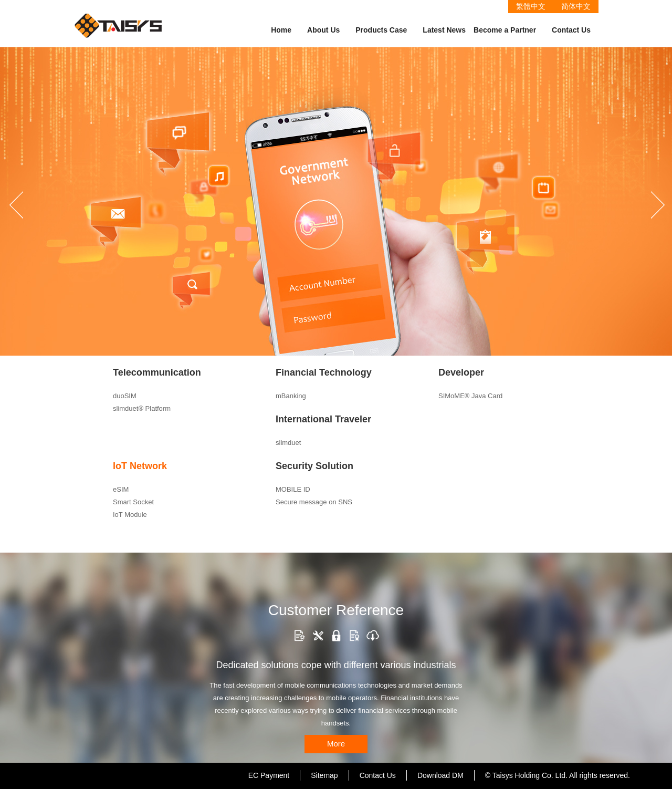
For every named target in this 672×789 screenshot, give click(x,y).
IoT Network (140, 466)
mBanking (291, 396)
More (336, 744)
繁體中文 (531, 6)
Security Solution (314, 466)
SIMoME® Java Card (470, 396)
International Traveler (323, 419)
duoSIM (125, 396)
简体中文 (576, 6)
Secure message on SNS (314, 502)
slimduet (288, 443)
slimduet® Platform (142, 408)
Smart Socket (133, 502)
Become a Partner (505, 30)
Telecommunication (157, 372)
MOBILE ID (293, 489)
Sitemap (324, 775)
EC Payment (269, 775)
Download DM (440, 775)
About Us (323, 30)
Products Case (381, 30)
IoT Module (130, 515)
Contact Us (571, 30)
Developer (461, 372)
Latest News (444, 30)
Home (281, 30)
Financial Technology (324, 372)
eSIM (121, 489)
